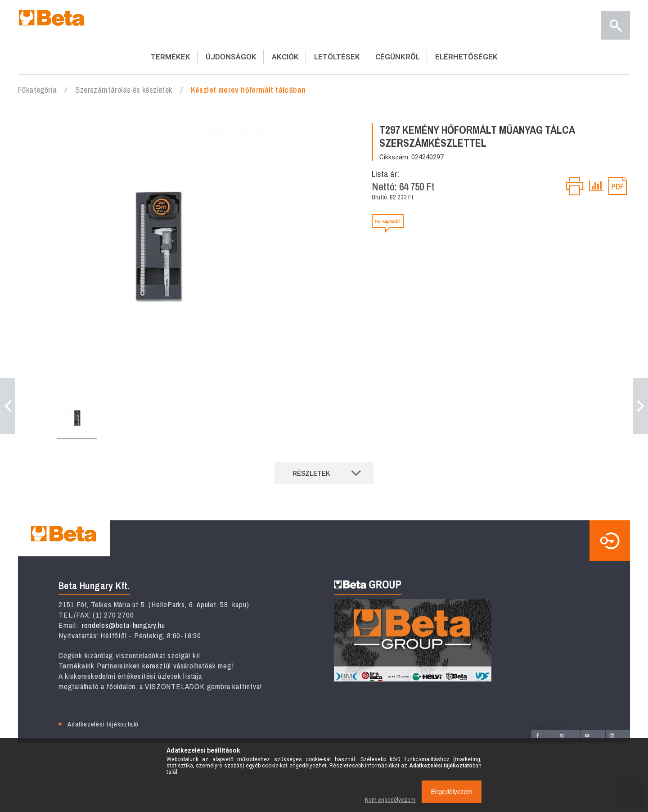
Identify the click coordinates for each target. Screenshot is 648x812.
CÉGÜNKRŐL (398, 57)
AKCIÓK (285, 57)
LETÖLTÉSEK (337, 57)
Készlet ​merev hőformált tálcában (248, 90)
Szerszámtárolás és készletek (124, 90)
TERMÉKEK (171, 57)
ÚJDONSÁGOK (231, 57)
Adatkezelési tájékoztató (103, 724)
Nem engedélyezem (390, 800)
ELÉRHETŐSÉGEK (466, 57)
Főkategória (37, 90)
